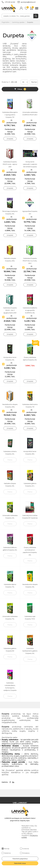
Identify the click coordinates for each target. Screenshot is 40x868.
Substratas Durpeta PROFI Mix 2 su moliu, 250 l (30, 261)
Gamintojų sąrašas (18, 22)
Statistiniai (6, 853)
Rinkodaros (25, 853)
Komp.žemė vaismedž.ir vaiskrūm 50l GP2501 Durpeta (30, 164)
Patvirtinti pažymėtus (20, 859)
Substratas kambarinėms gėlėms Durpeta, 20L (30, 651)
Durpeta (30, 22)
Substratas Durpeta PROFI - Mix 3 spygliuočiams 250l (10, 310)
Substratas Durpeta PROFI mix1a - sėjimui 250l (10, 164)
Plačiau (10, 460)
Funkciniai (24, 849)
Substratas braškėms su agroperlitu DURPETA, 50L (30, 310)
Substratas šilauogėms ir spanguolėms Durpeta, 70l (10, 115)
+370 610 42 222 (8, 2)
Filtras (22, 89)
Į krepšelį (10, 139)
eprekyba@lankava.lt (27, 2)
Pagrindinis (5, 22)
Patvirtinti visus (20, 863)
